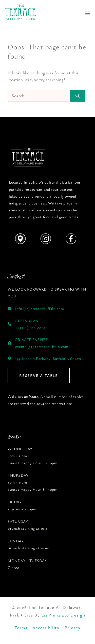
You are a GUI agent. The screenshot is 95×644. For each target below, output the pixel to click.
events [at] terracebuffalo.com (42, 346)
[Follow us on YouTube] (28, 158)
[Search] (78, 96)
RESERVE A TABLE (39, 375)
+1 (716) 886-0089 (30, 327)
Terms (21, 628)
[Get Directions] (20, 239)
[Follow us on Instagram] (46, 239)
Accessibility (46, 628)
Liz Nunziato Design (63, 615)
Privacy (73, 628)
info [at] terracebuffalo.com (40, 308)
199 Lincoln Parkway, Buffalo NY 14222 (48, 358)
